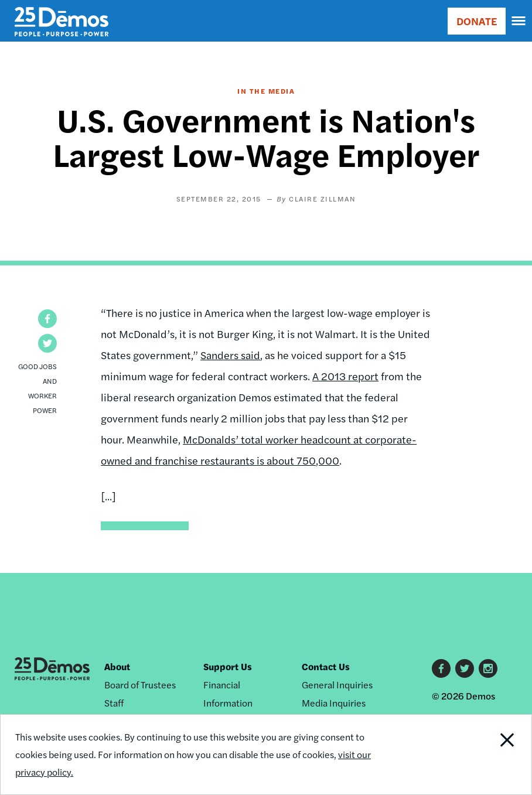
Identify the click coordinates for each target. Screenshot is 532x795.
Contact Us (326, 666)
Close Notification (481, 755)
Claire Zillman (322, 199)
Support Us (228, 666)
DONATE (477, 21)
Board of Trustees (140, 685)
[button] (47, 319)
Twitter (465, 668)
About (117, 666)
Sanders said (230, 355)
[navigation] (519, 21)
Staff (114, 703)
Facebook (441, 668)
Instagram (488, 668)
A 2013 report (345, 376)
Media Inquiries (334, 703)
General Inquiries (337, 685)
